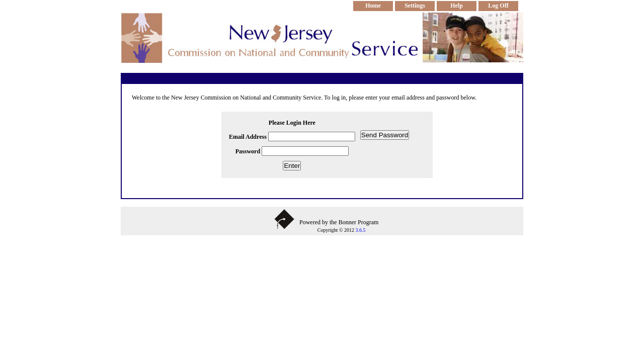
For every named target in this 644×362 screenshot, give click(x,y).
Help (457, 6)
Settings (415, 6)
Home (373, 6)
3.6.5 (360, 230)
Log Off (498, 6)
